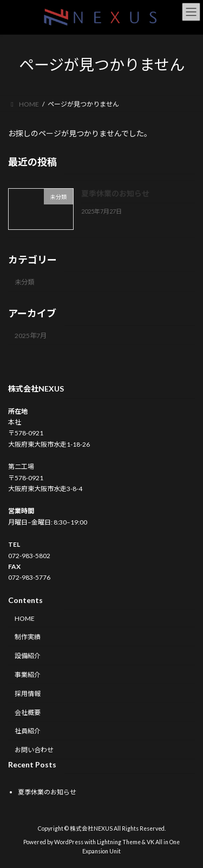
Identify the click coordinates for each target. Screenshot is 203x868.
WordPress (69, 842)
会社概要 (28, 713)
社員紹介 (28, 731)
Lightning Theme (119, 842)
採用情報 (28, 694)
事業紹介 (28, 675)
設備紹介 (28, 656)
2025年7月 (31, 336)
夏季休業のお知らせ (115, 193)
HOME (25, 618)
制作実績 (28, 637)
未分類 (24, 281)
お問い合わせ (34, 750)
